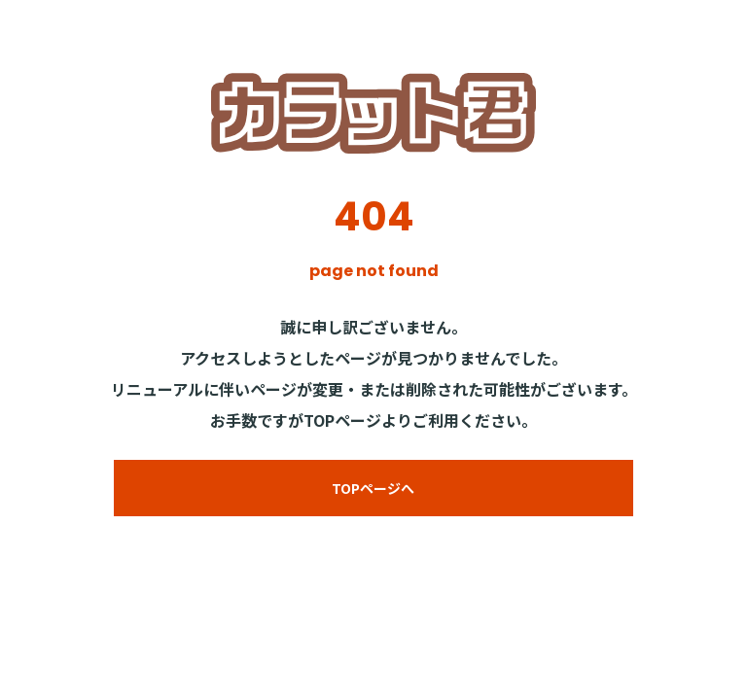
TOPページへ (373, 488)
